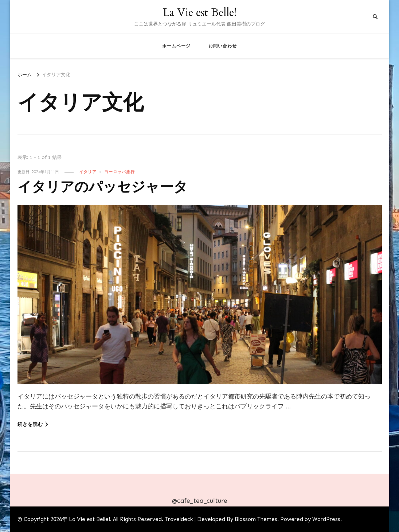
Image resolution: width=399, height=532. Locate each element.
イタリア (88, 172)
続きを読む (33, 424)
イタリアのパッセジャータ (103, 187)
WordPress (326, 519)
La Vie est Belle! (200, 13)
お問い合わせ (223, 46)
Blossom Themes (256, 519)
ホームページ (176, 46)
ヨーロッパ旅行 (120, 172)
